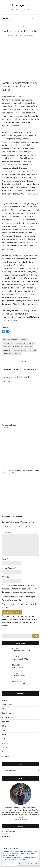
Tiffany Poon (7, 354)
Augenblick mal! (7, 704)
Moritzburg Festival (19, 350)
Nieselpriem (8, 836)
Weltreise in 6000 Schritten (22, 651)
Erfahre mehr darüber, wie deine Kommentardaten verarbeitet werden (20, 623)
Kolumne (4, 726)
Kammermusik (18, 347)
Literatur (4, 735)
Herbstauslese (6, 713)
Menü (6, 19)
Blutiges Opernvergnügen (12, 516)
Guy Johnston (8, 343)
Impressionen (6, 722)
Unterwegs (5, 756)
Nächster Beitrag (30, 370)
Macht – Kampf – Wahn (20, 659)
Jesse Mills (6, 347)
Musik (17, 27)
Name (5, 559)
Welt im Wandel (18, 667)
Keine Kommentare (26, 35)
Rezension (32, 350)
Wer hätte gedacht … (19, 676)
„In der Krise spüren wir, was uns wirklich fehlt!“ (20, 471)
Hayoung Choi (20, 343)
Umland (24, 27)
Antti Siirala (23, 340)
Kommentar (7, 532)
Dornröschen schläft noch (21, 684)
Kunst (3, 730)
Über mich (17, 848)
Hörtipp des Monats (8, 717)
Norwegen (5, 743)
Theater (4, 748)
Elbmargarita (21, 5)
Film (3, 709)
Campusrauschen (9, 832)
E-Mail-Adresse (9, 568)
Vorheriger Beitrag (11, 370)
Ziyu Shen (18, 354)
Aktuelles (5, 700)
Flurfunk (6, 834)
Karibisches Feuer (9, 425)
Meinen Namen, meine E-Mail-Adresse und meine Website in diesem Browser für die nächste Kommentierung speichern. (19, 589)
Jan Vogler (31, 343)
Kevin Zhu (29, 347)
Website (5, 577)
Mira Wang (6, 350)
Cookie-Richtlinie (23, 859)
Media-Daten (7, 848)
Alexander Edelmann (10, 340)
